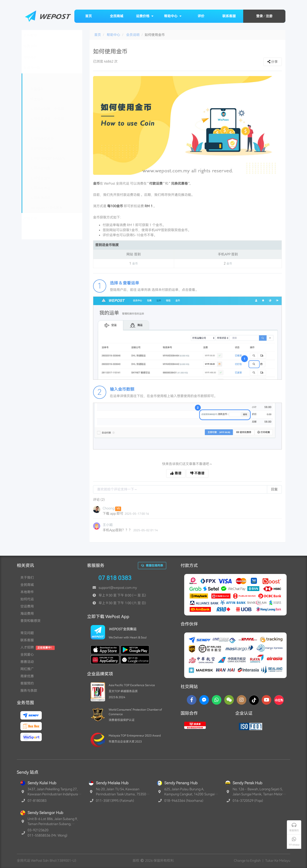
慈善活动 (27, 662)
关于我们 (27, 578)
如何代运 (27, 599)
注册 (269, 16)
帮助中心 (173, 16)
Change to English (247, 861)
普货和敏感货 (30, 621)
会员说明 (133, 35)
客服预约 (27, 683)
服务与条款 (29, 691)
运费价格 (145, 16)
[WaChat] (229, 700)
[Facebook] (192, 700)
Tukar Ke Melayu (278, 861)
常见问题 (27, 633)
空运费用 (27, 606)
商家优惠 (27, 676)
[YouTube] (266, 700)
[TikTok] (254, 700)
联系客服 (229, 16)
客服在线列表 (152, 566)
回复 (274, 489)
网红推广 (27, 669)
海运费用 (27, 614)
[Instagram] (242, 700)
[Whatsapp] (217, 700)
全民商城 (117, 16)
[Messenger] (204, 700)
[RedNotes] (279, 700)
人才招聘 (27, 647)
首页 (89, 16)
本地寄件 (27, 592)
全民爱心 (27, 655)
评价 (201, 16)
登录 (260, 16)
